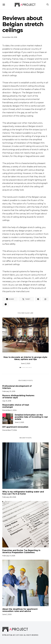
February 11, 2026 (9, 556)
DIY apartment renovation (15, 427)
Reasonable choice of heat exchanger (16, 406)
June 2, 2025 (25, 363)
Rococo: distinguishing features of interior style (18, 397)
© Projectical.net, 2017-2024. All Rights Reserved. (20, 635)
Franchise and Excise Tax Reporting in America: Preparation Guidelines (21, 551)
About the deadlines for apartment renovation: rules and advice (20, 610)
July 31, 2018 (7, 401)
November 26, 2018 (10, 37)
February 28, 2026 (9, 497)
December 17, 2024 (10, 430)
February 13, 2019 (9, 391)
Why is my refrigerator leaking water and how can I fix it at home (23, 493)
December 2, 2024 (9, 410)
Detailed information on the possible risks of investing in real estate (31, 417)
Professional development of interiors (17, 387)
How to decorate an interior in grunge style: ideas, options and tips (25, 358)
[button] (20, 367)
